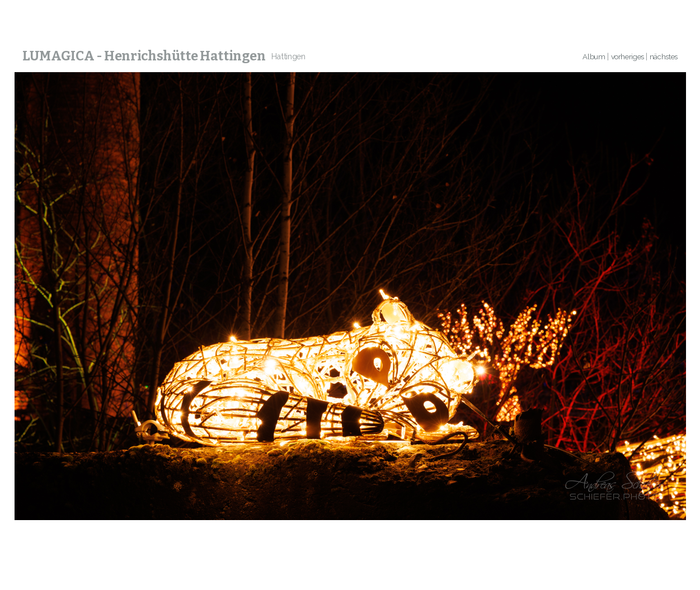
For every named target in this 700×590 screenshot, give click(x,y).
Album (594, 57)
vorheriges (628, 57)
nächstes (664, 57)
